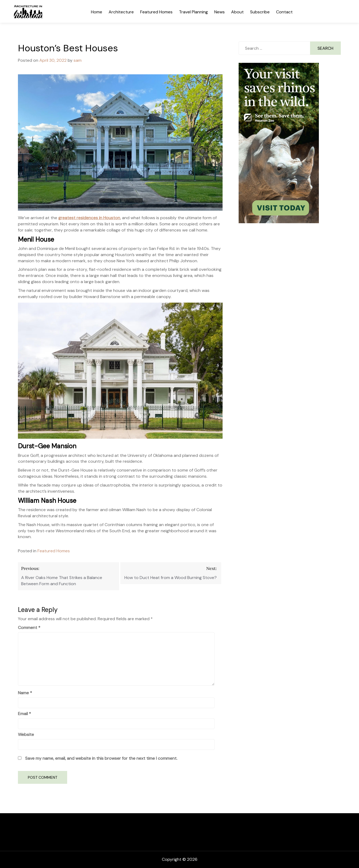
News (219, 12)
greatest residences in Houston (89, 218)
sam (78, 60)
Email (24, 714)
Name (25, 693)
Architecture (121, 12)
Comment (29, 628)
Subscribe (260, 12)
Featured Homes (156, 12)
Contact (284, 12)
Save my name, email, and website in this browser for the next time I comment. (101, 758)
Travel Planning (193, 12)
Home (97, 12)
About (237, 12)
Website (26, 734)
